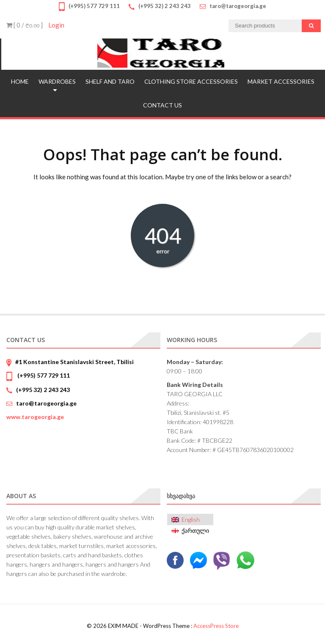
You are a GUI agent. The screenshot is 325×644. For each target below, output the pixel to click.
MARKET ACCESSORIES (281, 81)
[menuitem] (190, 519)
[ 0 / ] (25, 25)
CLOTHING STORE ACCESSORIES (191, 81)
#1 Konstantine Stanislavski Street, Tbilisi (74, 362)
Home (20, 81)
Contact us (162, 105)
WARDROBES (57, 81)
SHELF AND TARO (110, 81)
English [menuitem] (191, 519)
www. (35, 417)
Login (56, 25)
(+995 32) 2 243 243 (43, 390)
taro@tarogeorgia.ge (46, 403)
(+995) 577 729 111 (43, 375)
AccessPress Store (216, 626)
